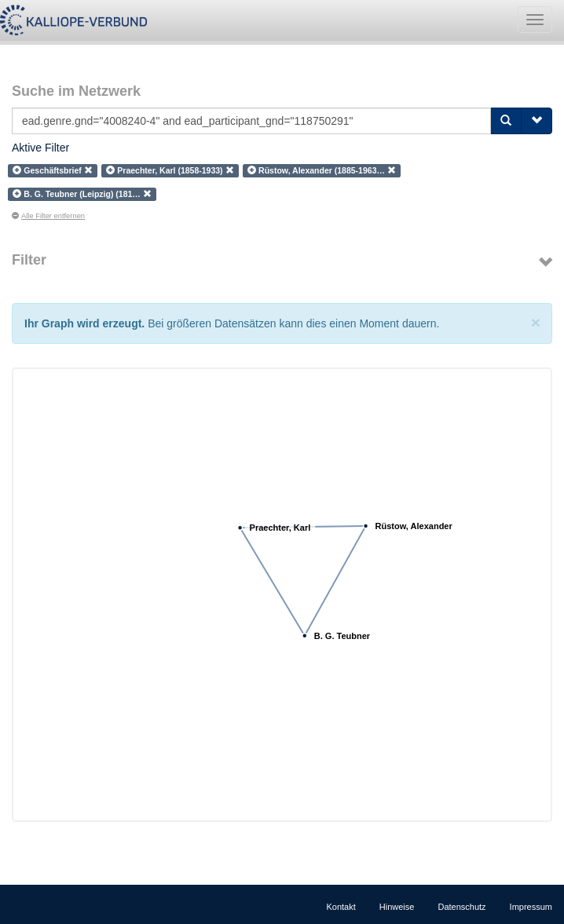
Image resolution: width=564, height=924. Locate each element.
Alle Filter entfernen (48, 216)
